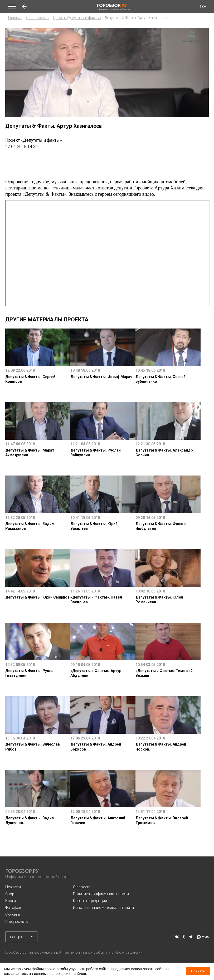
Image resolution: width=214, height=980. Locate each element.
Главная (15, 18)
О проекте (82, 887)
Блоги (11, 901)
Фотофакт (14, 908)
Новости (13, 887)
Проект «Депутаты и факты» (77, 18)
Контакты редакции (90, 901)
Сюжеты (13, 914)
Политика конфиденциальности (101, 894)
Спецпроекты (38, 18)
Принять (198, 971)
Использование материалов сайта (103, 908)
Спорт (11, 894)
